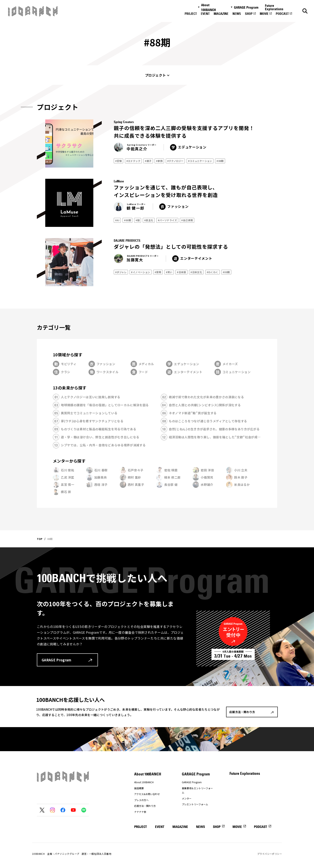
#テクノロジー (175, 161)
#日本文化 (196, 272)
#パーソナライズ (167, 220)
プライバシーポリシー (270, 854)
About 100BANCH (208, 7)
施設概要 (139, 788)
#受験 (118, 161)
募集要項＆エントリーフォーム (197, 790)
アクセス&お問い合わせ (147, 794)
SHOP (249, 14)
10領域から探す (68, 355)
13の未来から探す (70, 388)
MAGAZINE (221, 14)
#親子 (148, 161)
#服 (138, 220)
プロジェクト (155, 75)
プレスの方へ (141, 800)
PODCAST (282, 14)
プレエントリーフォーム (195, 804)
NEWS (237, 14)
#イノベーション (140, 272)
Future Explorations (274, 7)
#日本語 (181, 272)
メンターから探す (69, 461)
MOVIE (264, 14)
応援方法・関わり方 (145, 806)
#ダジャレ (121, 272)
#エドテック (133, 161)
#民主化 (149, 220)
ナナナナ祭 (140, 812)
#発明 (158, 272)
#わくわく (212, 272)
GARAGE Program (246, 7)
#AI (117, 220)
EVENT (205, 14)
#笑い (169, 272)
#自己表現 (187, 220)
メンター (187, 798)
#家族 (159, 161)
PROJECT (191, 14)
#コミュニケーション (200, 161)
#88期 (220, 161)
